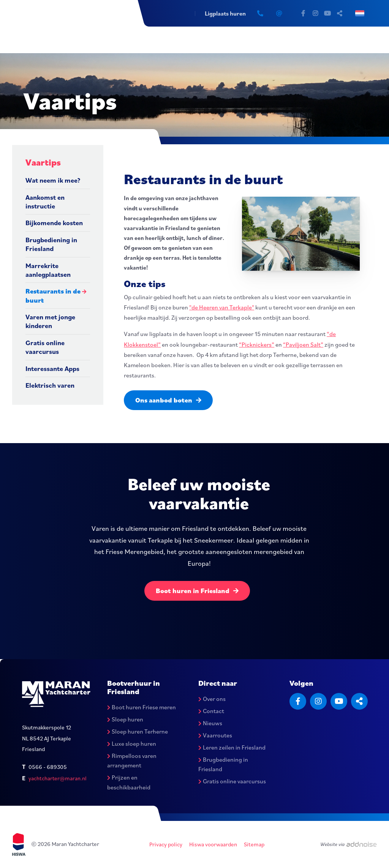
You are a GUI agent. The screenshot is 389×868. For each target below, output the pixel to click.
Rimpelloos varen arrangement (132, 761)
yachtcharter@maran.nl (58, 778)
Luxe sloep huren (132, 743)
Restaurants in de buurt (53, 295)
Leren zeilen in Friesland (232, 747)
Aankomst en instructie (45, 202)
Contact (211, 711)
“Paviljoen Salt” (303, 344)
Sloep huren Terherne (138, 731)
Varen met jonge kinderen (50, 321)
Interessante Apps (52, 369)
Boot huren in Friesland (197, 591)
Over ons (212, 699)
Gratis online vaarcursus (45, 347)
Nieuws (210, 723)
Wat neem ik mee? (53, 180)
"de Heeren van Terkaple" (222, 307)
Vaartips (43, 162)
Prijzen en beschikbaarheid (129, 782)
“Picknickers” (257, 344)
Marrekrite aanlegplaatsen (48, 270)
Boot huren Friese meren (142, 707)
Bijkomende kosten (54, 223)
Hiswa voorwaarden (213, 844)
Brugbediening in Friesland (51, 244)
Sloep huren (125, 719)
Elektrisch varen (50, 385)
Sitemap (254, 844)
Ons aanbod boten (168, 400)
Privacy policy (166, 844)
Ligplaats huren (225, 13)
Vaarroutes (215, 735)
